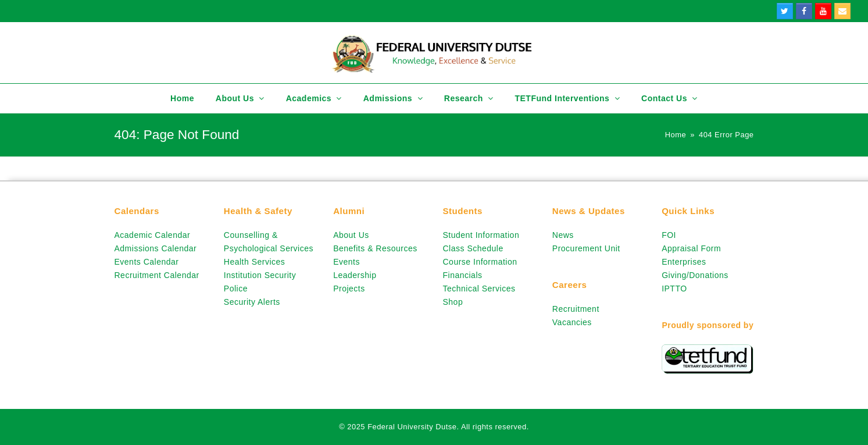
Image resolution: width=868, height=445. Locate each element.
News (563, 235)
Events (347, 262)
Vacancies (572, 322)
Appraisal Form (691, 248)
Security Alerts (252, 302)
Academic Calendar (153, 235)
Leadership (355, 275)
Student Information (481, 235)
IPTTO (674, 289)
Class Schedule (473, 248)
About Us (351, 235)
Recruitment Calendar (157, 275)
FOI (669, 235)
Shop (453, 302)
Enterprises (684, 262)
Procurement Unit (586, 248)
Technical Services (479, 289)
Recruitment (576, 309)
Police (236, 289)
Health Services (255, 262)
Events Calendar (147, 262)
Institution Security (260, 275)
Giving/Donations (695, 275)
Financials (462, 275)
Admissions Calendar (156, 248)
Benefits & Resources (375, 248)
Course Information (480, 262)
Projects (349, 289)
